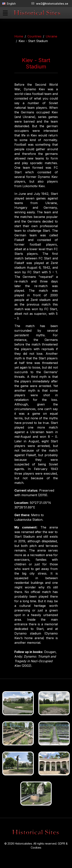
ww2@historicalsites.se (50, 4)
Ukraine (51, 36)
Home (19, 36)
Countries (34, 36)
